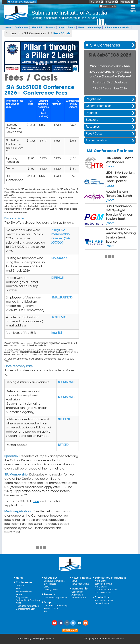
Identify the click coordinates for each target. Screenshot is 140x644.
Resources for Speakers (28, 606)
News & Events (80, 578)
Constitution (77, 592)
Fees (18, 589)
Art (45, 611)
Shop (61, 27)
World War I (100, 581)
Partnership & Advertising (28, 600)
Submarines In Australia (109, 578)
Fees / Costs (62, 33)
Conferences (21, 27)
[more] (111, 167)
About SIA (37, 27)
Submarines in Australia (117, 27)
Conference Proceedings (56, 606)
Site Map (37, 639)
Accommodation (24, 591)
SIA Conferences (35, 33)
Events (71, 27)
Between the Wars (104, 584)
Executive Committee (54, 581)
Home (8, 27)
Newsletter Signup (80, 584)
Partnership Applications (56, 598)
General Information (26, 609)
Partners (50, 27)
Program (20, 586)
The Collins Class (103, 593)
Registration (22, 597)
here (36, 501)
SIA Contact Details (104, 601)
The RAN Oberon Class (106, 590)
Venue (19, 594)
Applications (77, 595)
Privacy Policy (51, 590)
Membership (94, 27)
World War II (101, 587)
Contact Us (101, 597)
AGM (18, 603)
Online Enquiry (102, 603)
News (81, 27)
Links (46, 587)
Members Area (79, 598)
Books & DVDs (51, 609)
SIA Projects (50, 584)
